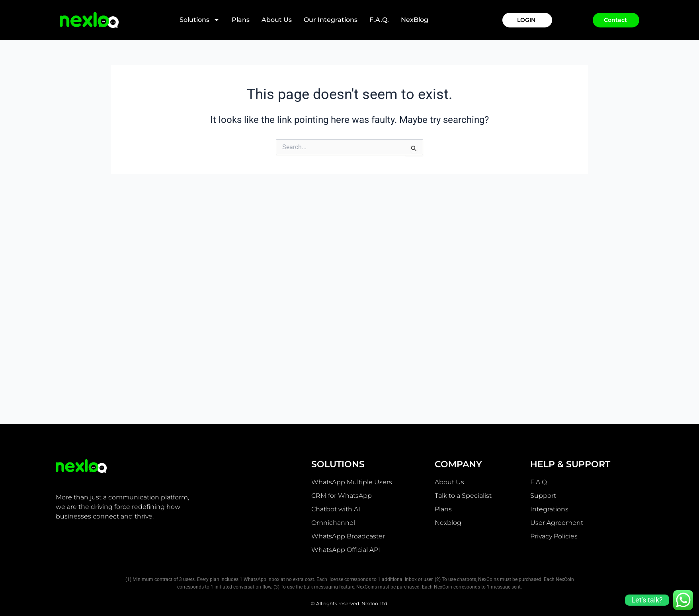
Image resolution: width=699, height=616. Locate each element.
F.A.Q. (379, 20)
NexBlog (415, 20)
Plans (241, 20)
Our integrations (331, 20)
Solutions (200, 20)
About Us (277, 20)
